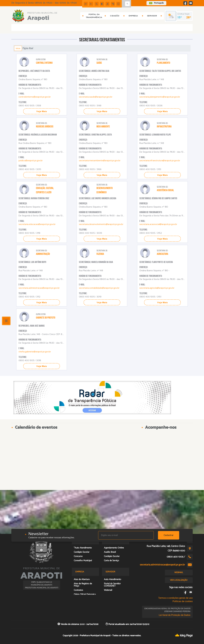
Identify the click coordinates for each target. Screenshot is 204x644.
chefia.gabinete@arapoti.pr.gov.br (35, 352)
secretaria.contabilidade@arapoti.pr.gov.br (99, 288)
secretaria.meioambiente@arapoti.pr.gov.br (100, 161)
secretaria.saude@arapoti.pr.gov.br (96, 97)
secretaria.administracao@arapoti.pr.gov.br (39, 288)
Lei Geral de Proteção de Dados (175, 615)
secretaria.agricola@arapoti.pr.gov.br (157, 288)
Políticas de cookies (183, 601)
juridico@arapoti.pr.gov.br (31, 161)
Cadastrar (169, 535)
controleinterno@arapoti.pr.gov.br (35, 97)
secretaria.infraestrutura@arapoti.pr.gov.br (160, 161)
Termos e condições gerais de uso (175, 598)
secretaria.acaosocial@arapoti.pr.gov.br (158, 224)
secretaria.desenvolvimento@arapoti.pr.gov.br (101, 224)
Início (18, 48)
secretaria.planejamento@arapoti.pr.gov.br (160, 97)
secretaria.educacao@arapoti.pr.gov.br (37, 224)
